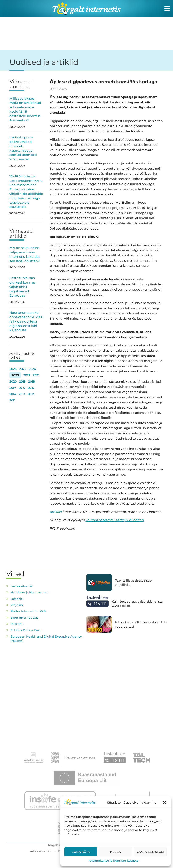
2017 (13, 388)
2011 (12, 400)
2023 (15, 375)
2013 (22, 394)
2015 (31, 388)
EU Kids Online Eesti (26, 630)
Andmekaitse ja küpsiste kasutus (114, 861)
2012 (31, 394)
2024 (32, 369)
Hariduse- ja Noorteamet (29, 592)
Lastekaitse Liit (22, 586)
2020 (13, 381)
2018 (31, 381)
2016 (22, 388)
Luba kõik (81, 852)
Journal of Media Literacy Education (115, 520)
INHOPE (17, 624)
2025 (23, 369)
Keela (115, 852)
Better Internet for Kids (28, 611)
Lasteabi (17, 599)
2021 (36, 375)
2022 (27, 375)
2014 (13, 394)
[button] (165, 802)
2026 (13, 369)
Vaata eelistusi (150, 852)
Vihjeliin (17, 605)
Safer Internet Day (25, 618)
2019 (22, 381)
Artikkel (56, 512)
